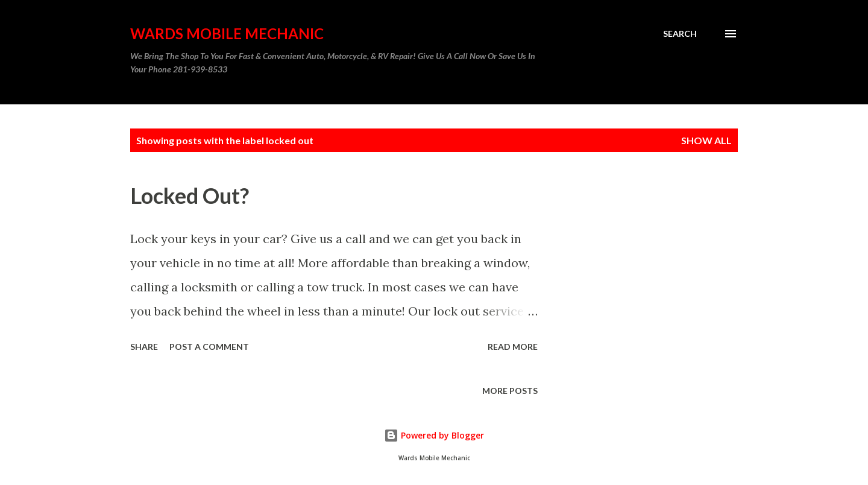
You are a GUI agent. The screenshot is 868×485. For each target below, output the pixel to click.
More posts (510, 391)
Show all (706, 140)
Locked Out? (190, 195)
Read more (513, 347)
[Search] (680, 34)
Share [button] (144, 347)
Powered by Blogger (434, 435)
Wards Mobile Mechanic (227, 33)
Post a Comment (209, 347)
